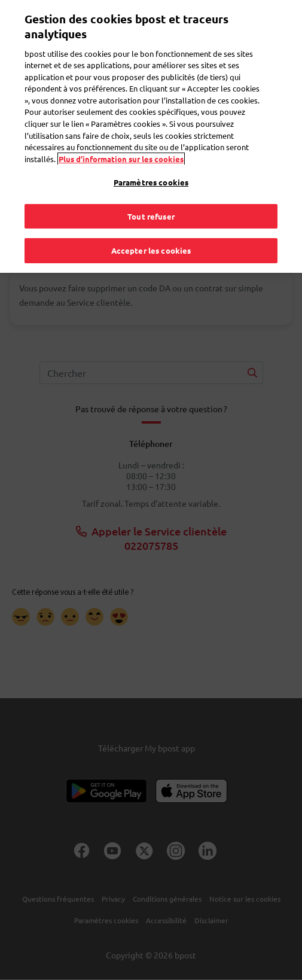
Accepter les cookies (151, 236)
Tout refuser (151, 201)
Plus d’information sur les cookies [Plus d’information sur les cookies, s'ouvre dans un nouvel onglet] (121, 144)
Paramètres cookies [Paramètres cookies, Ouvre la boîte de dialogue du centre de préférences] (151, 168)
